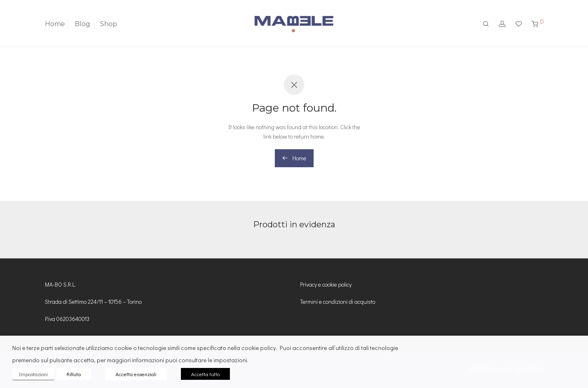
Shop (109, 24)
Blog (82, 24)
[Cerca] (486, 24)
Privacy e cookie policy (326, 284)
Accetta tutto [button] (205, 374)
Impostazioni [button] (33, 374)
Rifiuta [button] (74, 374)
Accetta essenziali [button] (136, 374)
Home (55, 24)
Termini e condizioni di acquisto (338, 302)
